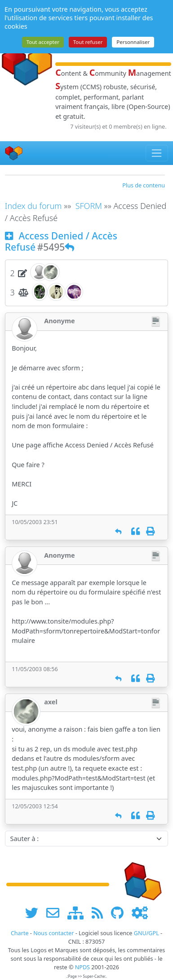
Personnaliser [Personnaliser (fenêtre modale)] (133, 42)
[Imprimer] (150, 531)
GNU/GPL (146, 933)
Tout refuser (88, 42)
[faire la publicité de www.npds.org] (56, 913)
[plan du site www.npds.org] (79, 913)
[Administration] (140, 913)
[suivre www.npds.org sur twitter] (35, 913)
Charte (20, 933)
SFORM (89, 206)
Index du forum (33, 206)
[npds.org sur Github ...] (120, 913)
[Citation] (135, 531)
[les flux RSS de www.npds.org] (100, 913)
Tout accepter (43, 42)
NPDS (82, 967)
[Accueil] (14, 153)
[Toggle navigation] (157, 153)
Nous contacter (53, 933)
